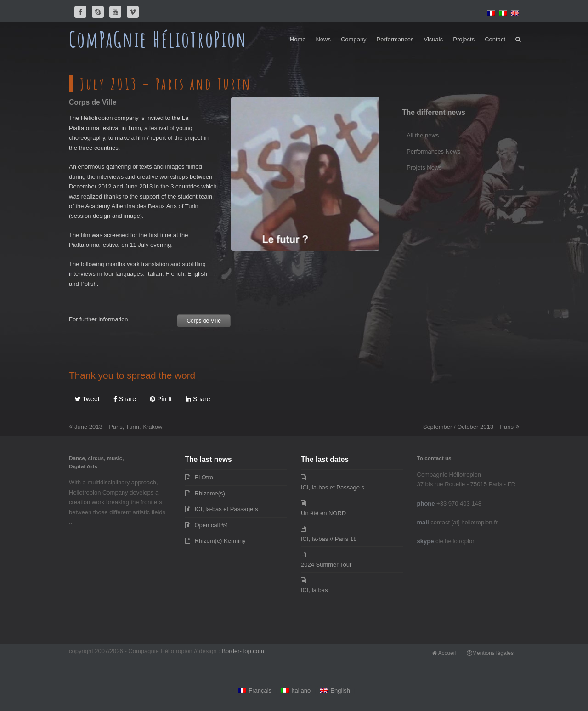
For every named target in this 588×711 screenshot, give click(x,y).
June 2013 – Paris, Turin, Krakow (116, 427)
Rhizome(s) (210, 493)
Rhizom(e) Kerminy (220, 541)
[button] (518, 40)
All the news (423, 135)
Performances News (433, 151)
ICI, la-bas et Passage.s (226, 509)
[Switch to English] (335, 691)
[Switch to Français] (255, 691)
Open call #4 (212, 525)
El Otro (204, 477)
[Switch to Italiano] (296, 691)
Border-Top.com (243, 651)
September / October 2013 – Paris (471, 427)
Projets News (424, 168)
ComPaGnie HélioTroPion (158, 39)
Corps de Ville (204, 321)
